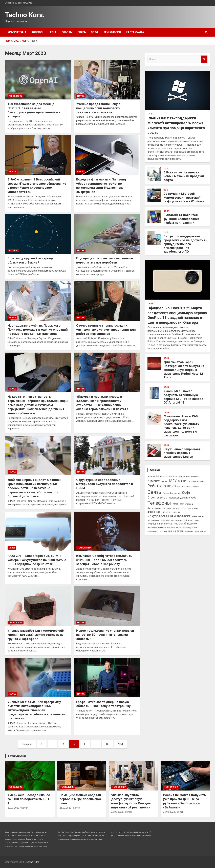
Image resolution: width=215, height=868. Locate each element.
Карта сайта (135, 32)
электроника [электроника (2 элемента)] (200, 531)
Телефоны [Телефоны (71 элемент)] (159, 503)
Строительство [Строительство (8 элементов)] (157, 497)
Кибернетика (17, 32)
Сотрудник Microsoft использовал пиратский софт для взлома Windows (184, 198)
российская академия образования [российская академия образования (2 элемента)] (163, 528)
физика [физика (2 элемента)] (163, 531)
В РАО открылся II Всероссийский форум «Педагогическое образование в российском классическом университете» (37, 186)
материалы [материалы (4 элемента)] (198, 516)
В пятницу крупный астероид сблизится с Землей (30, 260)
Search (204, 59)
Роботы (67, 32)
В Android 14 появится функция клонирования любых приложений (181, 219)
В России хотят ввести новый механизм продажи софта (184, 176)
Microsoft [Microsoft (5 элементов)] (162, 477)
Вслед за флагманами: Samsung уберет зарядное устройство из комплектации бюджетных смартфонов (101, 186)
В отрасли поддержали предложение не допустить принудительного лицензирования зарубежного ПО (185, 244)
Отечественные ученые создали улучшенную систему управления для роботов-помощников (106, 330)
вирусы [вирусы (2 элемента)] (176, 508)
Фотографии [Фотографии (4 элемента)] (187, 504)
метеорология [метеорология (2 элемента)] (153, 520)
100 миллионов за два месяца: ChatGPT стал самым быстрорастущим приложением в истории (34, 110)
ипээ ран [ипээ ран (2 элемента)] (177, 512)
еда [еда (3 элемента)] (158, 512)
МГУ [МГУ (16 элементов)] (173, 481)
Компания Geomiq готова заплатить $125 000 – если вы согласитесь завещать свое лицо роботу (104, 560)
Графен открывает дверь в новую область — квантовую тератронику (103, 704)
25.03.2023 (169, 812)
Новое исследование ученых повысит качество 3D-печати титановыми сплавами (106, 635)
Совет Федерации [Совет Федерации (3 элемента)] (172, 493)
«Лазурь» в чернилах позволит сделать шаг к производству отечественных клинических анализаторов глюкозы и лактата (102, 403)
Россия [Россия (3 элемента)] (181, 487)
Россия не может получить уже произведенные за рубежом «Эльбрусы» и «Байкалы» (185, 801)
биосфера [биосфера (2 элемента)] (167, 508)
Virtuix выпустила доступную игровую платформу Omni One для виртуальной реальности (131, 801)
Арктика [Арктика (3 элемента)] (173, 477)
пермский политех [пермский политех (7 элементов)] (185, 524)
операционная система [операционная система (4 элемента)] (160, 524)
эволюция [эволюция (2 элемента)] (189, 531)
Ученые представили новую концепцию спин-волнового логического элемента (98, 108)
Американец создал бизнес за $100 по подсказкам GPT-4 (29, 799)
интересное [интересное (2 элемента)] (166, 512)
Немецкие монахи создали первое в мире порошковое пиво (81, 799)
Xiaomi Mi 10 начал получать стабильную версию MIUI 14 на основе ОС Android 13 (183, 397)
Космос (37, 32)
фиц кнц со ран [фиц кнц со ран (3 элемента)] (176, 531)
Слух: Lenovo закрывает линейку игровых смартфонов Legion (182, 453)
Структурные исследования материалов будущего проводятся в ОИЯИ (105, 484)
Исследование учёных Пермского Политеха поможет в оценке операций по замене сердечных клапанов (38, 330)
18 (107, 744)
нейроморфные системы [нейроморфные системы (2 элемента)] (171, 520)
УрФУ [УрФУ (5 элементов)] (176, 504)
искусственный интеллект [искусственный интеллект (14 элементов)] (169, 516)
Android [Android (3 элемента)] (151, 477)
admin (25, 808)
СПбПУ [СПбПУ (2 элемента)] (196, 487)
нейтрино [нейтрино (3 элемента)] (188, 520)
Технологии (112, 32)
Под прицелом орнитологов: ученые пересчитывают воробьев (105, 260)
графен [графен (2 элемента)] (195, 508)
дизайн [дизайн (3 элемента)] (151, 512)
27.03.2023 (13, 808)
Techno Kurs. (25, 15)
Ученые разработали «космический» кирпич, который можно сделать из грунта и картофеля (36, 635)
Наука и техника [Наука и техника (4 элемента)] (196, 481)
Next (120, 744)
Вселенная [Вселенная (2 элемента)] (196, 477)
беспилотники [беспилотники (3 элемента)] (155, 508)
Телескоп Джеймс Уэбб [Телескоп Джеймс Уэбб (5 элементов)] (182, 498)
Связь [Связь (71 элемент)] (154, 492)
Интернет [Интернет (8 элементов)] (154, 481)
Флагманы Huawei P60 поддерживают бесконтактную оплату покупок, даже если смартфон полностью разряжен (181, 426)
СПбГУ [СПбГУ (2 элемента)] (189, 487)
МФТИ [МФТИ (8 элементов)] (182, 481)
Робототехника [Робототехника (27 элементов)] (162, 486)
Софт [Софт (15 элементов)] (186, 493)
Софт (95, 32)
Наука (52, 32)
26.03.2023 (65, 808)
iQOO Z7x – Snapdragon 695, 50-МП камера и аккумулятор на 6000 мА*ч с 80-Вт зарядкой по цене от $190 (37, 560)
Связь (82, 32)
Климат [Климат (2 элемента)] (164, 481)
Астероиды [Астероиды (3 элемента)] (184, 477)
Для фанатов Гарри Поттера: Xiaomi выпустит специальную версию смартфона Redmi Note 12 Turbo (184, 370)
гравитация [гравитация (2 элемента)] (186, 508)
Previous (27, 744)
